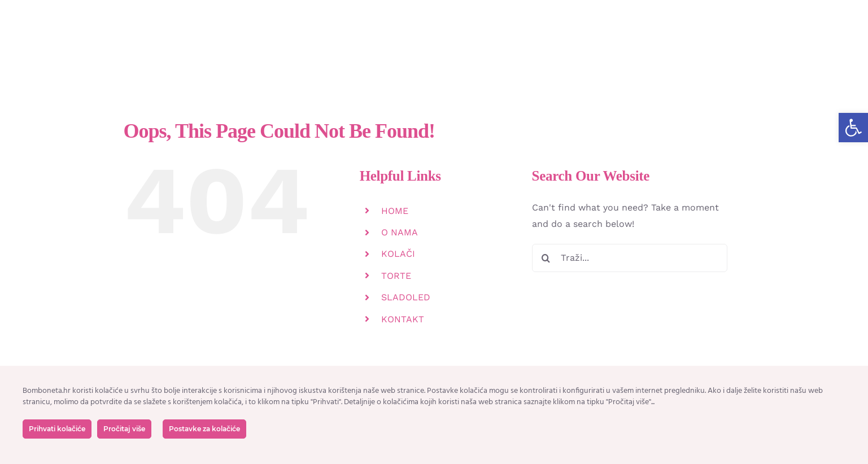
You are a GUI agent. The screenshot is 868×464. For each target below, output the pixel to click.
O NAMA (400, 232)
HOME (395, 211)
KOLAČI (398, 254)
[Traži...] (630, 258)
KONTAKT (403, 319)
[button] (853, 128)
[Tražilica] (546, 258)
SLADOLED (406, 297)
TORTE (396, 276)
